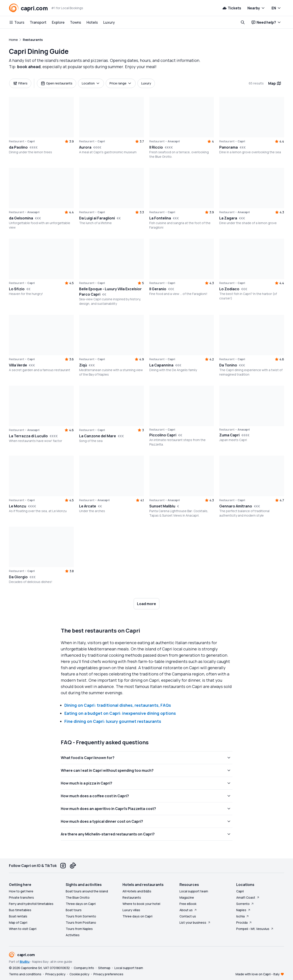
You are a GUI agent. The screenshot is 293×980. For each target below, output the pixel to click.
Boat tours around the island (87, 891)
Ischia (243, 916)
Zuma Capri (229, 435)
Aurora (85, 147)
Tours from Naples (79, 929)
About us (188, 910)
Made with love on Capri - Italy (258, 974)
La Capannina (161, 365)
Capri (240, 891)
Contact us (188, 916)
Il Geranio (158, 289)
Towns (76, 22)
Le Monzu (18, 506)
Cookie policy (79, 974)
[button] (182, 476)
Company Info (84, 968)
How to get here (21, 891)
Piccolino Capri (163, 435)
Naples (243, 910)
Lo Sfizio (17, 289)
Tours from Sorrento (81, 916)
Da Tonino (228, 365)
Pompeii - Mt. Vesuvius (255, 929)
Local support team (194, 891)
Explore (58, 22)
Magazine (187, 897)
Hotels (92, 22)
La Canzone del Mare (98, 436)
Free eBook (188, 904)
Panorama (229, 147)
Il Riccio (156, 147)
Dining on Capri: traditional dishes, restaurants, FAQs (118, 705)
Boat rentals (18, 916)
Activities (73, 935)
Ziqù (83, 365)
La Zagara (228, 218)
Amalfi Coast (248, 897)
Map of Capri (18, 922)
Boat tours (74, 910)
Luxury (109, 22)
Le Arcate (88, 506)
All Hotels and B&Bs (137, 891)
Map (275, 83)
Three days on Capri (81, 904)
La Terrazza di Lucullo (28, 436)
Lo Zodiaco (229, 289)
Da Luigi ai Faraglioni (97, 218)
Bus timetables (20, 910)
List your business (195, 922)
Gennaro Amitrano (236, 506)
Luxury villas (131, 910)
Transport (38, 22)
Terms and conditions (25, 974)
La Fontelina (160, 218)
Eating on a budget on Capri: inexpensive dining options (120, 713)
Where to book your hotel (141, 904)
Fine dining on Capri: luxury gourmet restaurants (113, 721)
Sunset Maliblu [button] (162, 506)
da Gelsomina (21, 218)
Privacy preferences (108, 974)
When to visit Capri (23, 929)
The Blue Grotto (78, 897)
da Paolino (18, 147)
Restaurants (132, 897)
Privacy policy (55, 974)
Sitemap (104, 968)
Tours (17, 22)
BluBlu (25, 962)
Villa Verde (18, 365)
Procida (244, 922)
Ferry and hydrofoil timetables (31, 904)
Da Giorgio (18, 577)
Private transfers (21, 897)
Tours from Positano (81, 922)
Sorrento (245, 904)
